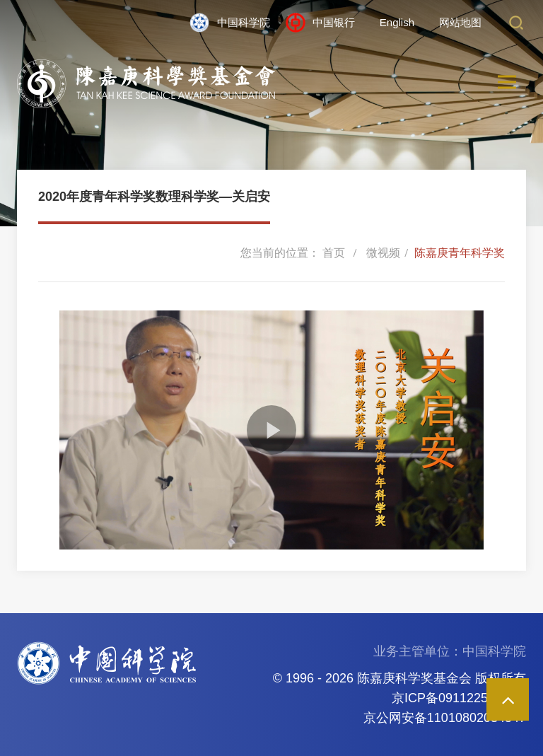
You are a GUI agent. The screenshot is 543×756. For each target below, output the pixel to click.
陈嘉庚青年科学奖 (460, 253)
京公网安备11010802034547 (445, 718)
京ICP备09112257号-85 (459, 698)
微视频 (383, 253)
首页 (334, 253)
